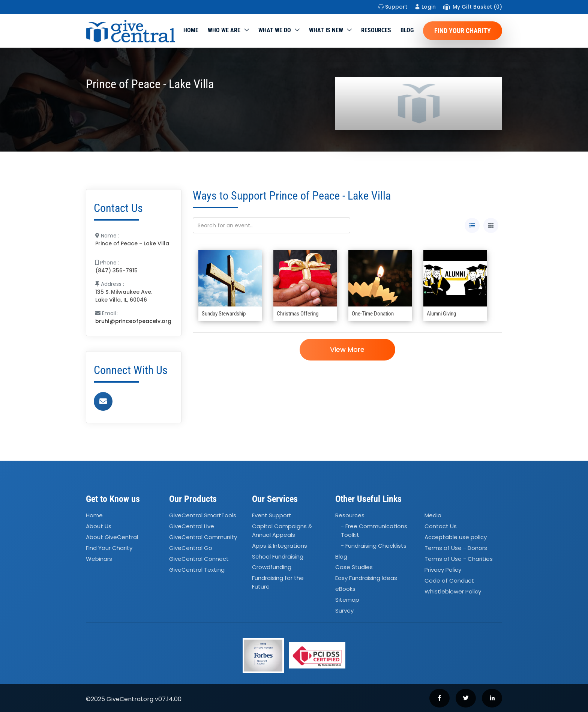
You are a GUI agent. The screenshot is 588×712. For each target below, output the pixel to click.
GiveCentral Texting (197, 570)
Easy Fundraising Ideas (366, 578)
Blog (407, 30)
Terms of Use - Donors (456, 548)
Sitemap (347, 600)
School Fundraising (278, 557)
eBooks (345, 589)
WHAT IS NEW (326, 30)
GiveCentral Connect (199, 559)
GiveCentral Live (192, 526)
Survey (344, 611)
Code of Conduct (449, 581)
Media (433, 516)
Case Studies (354, 567)
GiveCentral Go (191, 548)
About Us (99, 526)
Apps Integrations (280, 546)
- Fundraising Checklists (374, 546)
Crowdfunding (272, 567)
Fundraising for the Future (278, 583)
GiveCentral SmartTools (203, 516)
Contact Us (441, 526)
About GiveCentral (112, 537)
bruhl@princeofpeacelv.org (133, 321)
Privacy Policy (443, 570)
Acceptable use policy (456, 537)
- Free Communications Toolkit (374, 531)
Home (191, 30)
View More (347, 349)
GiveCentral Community (203, 537)
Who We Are (224, 30)
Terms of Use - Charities (459, 559)
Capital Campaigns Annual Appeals (282, 531)
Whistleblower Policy (453, 591)
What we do (275, 30)
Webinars (99, 559)
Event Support (272, 516)
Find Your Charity (463, 31)
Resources (376, 30)
